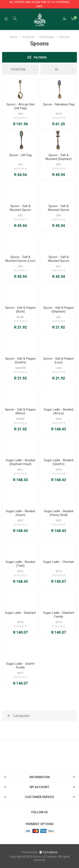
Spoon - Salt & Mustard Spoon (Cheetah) (59, 210)
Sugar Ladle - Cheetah (59, 562)
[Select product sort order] (20, 70)
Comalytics (48, 852)
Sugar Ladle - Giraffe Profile (20, 666)
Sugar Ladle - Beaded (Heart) (20, 513)
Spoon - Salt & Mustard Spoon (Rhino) (59, 261)
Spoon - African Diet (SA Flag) (20, 106)
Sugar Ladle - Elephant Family (59, 615)
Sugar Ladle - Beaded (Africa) (59, 411)
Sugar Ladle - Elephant (20, 613)
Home (13, 37)
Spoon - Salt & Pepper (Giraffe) (20, 360)
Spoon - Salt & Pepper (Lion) (59, 360)
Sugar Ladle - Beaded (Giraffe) (59, 462)
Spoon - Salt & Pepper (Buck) (20, 310)
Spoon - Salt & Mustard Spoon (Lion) (20, 259)
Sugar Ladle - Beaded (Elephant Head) (20, 462)
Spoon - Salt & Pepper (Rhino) (20, 411)
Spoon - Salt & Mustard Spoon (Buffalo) (20, 210)
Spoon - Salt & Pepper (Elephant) (59, 310)
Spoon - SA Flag (20, 155)
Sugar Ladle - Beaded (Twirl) (20, 564)
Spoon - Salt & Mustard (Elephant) (59, 157)
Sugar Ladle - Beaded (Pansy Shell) (59, 513)
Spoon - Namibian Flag (59, 104)
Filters (40, 57)
